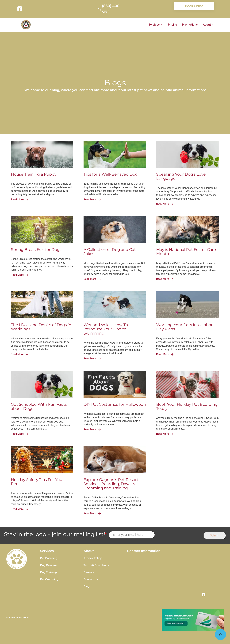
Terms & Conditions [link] (96, 565)
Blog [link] (86, 586)
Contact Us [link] (91, 579)
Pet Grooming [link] (49, 579)
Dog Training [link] (48, 572)
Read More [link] (19, 200)
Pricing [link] (172, 25)
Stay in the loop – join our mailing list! (56, 534)
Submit (215, 535)
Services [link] (154, 25)
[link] (20, 9)
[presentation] (179, 535)
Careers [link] (89, 572)
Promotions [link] (190, 25)
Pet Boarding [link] (49, 558)
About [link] (207, 25)
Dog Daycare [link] (48, 565)
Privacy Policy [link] (93, 558)
